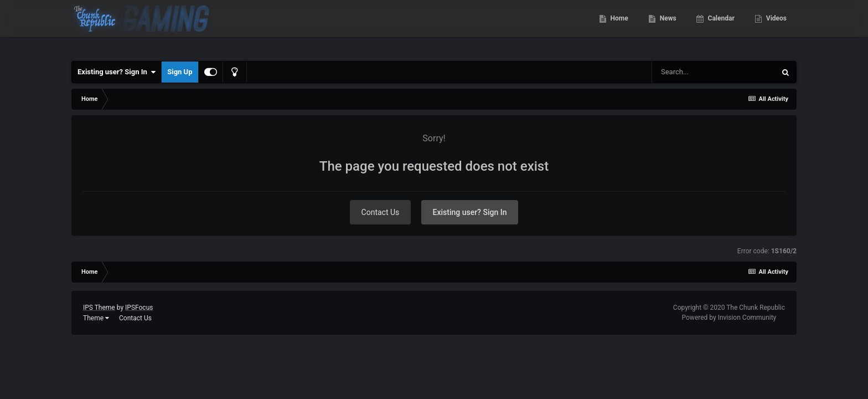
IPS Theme (99, 308)
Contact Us (381, 212)
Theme (96, 318)
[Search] (714, 72)
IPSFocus (139, 308)
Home (619, 28)
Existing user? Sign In (117, 72)
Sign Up (180, 72)
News (667, 28)
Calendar (720, 28)
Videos (776, 28)
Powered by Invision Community (729, 318)
